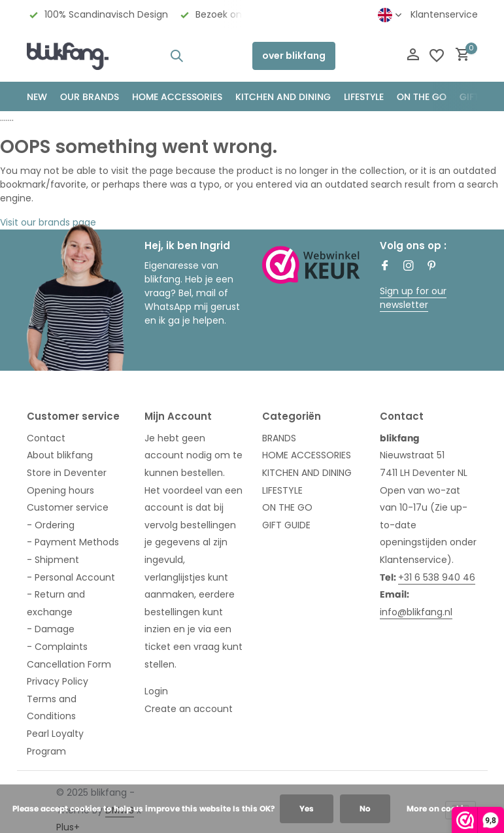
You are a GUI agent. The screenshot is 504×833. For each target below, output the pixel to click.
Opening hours (60, 490)
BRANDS (279, 438)
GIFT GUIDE (286, 525)
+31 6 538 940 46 (437, 577)
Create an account (189, 709)
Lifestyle (364, 97)
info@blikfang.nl (416, 612)
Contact (46, 438)
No (365, 808)
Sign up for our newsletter (413, 298)
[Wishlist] (437, 56)
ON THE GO (422, 97)
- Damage (51, 629)
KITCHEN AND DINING (283, 97)
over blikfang (294, 56)
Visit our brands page (48, 222)
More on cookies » (443, 808)
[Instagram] (409, 267)
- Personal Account (71, 577)
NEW (37, 97)
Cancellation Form (69, 664)
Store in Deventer (67, 473)
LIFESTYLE (282, 490)
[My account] (413, 56)
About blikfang (60, 455)
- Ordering (51, 525)
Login (156, 691)
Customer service (68, 507)
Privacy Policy (58, 681)
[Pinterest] (432, 267)
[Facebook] (385, 267)
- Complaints (57, 647)
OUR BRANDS (90, 97)
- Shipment (53, 560)
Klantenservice (444, 14)
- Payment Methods (73, 542)
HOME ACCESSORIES (177, 97)
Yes (307, 808)
